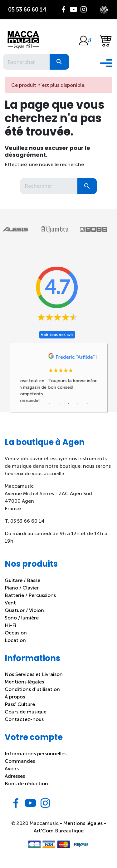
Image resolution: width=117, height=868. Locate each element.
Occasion (16, 639)
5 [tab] (87, 411)
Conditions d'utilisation (32, 696)
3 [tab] (69, 411)
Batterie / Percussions (30, 602)
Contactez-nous (24, 726)
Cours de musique (26, 719)
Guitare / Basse (22, 587)
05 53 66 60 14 (27, 10)
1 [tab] (50, 411)
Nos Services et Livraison (34, 681)
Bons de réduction (26, 790)
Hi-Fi (10, 632)
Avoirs (12, 775)
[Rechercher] (26, 62)
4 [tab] (78, 411)
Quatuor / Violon (24, 617)
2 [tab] (59, 411)
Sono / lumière (22, 624)
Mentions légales (24, 689)
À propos (15, 704)
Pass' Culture (20, 711)
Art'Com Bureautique (59, 837)
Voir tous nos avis (57, 335)
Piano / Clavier (22, 594)
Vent (10, 609)
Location (15, 647)
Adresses (15, 783)
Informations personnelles (36, 760)
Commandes (20, 768)
